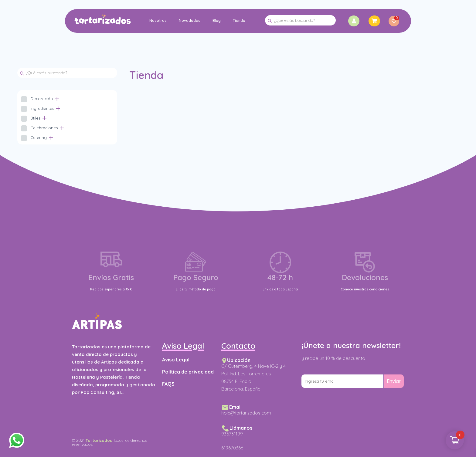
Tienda (239, 20)
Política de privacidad (188, 372)
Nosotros (158, 20)
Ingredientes (42, 108)
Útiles (35, 118)
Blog (217, 20)
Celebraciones (44, 128)
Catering (39, 137)
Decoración (42, 99)
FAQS (168, 384)
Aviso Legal (176, 360)
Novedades (190, 20)
